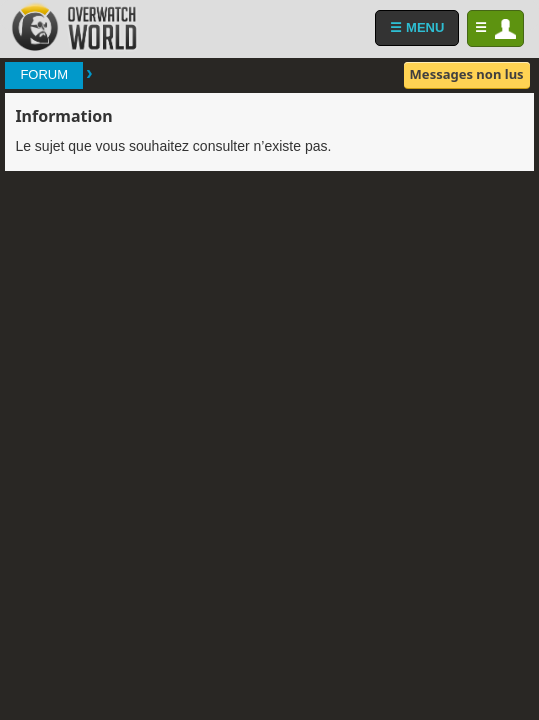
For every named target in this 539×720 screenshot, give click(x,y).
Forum (44, 74)
